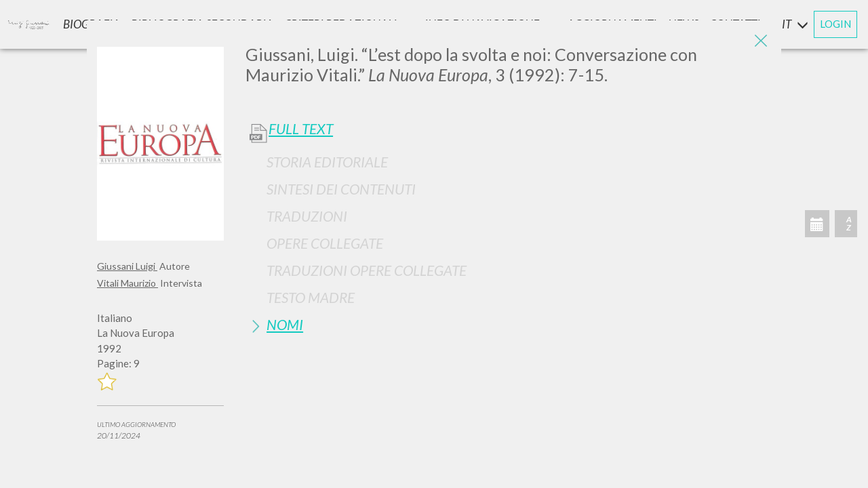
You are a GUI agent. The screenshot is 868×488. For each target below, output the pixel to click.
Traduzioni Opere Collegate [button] (367, 270)
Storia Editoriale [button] (327, 162)
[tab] (508, 162)
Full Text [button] (301, 129)
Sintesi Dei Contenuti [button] (341, 189)
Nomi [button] (285, 324)
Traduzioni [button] (307, 216)
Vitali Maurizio (127, 283)
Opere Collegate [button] (325, 243)
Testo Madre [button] (311, 297)
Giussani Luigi (127, 266)
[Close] (761, 41)
